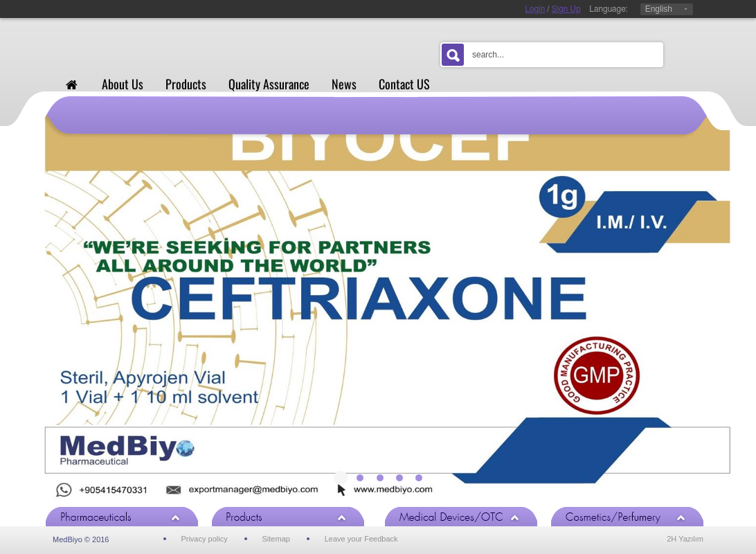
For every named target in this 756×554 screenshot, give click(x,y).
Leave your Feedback (361, 539)
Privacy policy (204, 539)
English (659, 9)
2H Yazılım (685, 539)
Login (535, 9)
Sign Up (566, 9)
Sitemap (276, 539)
